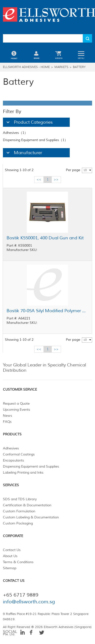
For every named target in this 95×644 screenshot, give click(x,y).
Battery (79, 67)
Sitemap (10, 568)
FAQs (7, 422)
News (8, 416)
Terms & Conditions (18, 562)
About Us (10, 556)
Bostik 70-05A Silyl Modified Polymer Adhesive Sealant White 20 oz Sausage (47, 311)
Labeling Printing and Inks (23, 473)
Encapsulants (13, 460)
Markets (61, 67)
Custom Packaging (18, 523)
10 (85, 170)
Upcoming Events (17, 410)
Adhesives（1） (15, 133)
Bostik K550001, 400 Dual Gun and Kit (45, 238)
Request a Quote (16, 404)
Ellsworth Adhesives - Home (26, 67)
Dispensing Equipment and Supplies (31, 466)
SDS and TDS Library (20, 499)
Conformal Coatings (19, 454)
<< (39, 179)
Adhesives (11, 448)
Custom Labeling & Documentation (31, 517)
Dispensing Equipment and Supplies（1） (35, 140)
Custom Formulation (19, 511)
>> (56, 179)
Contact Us (12, 550)
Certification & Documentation (27, 505)
